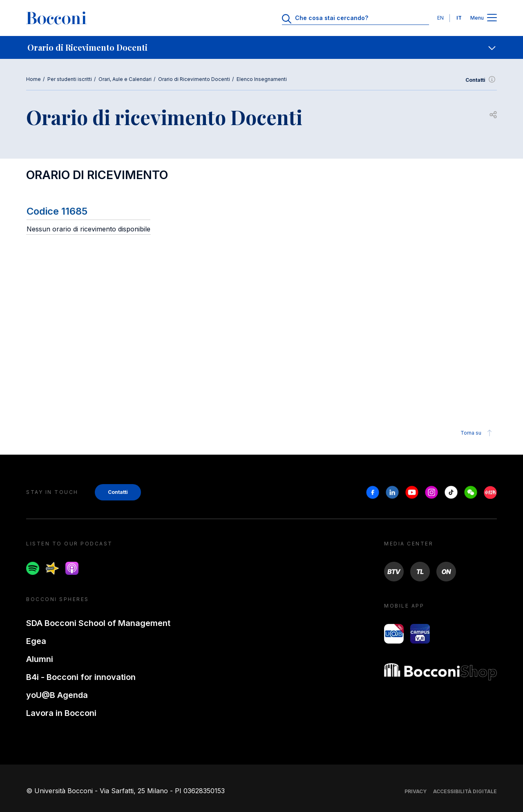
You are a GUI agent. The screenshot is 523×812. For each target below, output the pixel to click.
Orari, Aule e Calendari (125, 79)
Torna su (477, 433)
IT (459, 18)
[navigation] (261, 47)
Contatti (481, 80)
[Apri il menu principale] (492, 18)
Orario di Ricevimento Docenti (194, 79)
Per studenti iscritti (70, 79)
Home (34, 79)
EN (440, 18)
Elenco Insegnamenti (262, 79)
